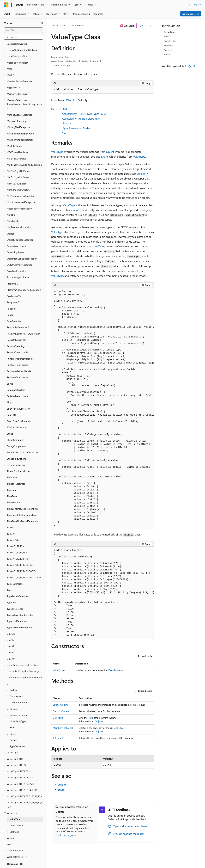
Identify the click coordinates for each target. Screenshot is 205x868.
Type (91, 718)
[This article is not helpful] (194, 66)
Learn (55, 25)
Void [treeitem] (9, 832)
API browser (77, 25)
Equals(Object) (60, 705)
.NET (64, 25)
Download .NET (191, 14)
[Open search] (189, 5)
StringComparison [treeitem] (16, 434)
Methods (168, 45)
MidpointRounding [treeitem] (17, 109)
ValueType (57, 152)
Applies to (169, 50)
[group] (102, 409)
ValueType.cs (67, 65)
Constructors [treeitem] (16, 814)
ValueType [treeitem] (15, 807)
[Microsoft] (6, 5)
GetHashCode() (61, 711)
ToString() (58, 738)
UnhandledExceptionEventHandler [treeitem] (25, 666)
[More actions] (151, 26)
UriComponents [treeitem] (15, 684)
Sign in (197, 4)
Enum (105, 156)
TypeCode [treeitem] (12, 591)
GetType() (58, 718)
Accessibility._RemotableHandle (81, 118)
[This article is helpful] (190, 66)
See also (168, 54)
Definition (169, 32)
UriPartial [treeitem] (12, 728)
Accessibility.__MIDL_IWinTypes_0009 (84, 114)
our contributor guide (71, 833)
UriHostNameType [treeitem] (16, 709)
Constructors (171, 41)
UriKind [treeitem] (11, 716)
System (69, 57)
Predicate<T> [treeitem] (14, 284)
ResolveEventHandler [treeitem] (18, 340)
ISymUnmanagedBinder (76, 128)
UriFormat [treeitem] (12, 697)
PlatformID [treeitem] (13, 272)
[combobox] (23, 30)
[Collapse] (42, 23)
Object (70, 100)
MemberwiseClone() (63, 728)
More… (66, 133)
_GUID (66, 109)
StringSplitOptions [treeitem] (17, 447)
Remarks (168, 36)
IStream (66, 123)
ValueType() (59, 670)
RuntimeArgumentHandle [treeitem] (20, 347)
